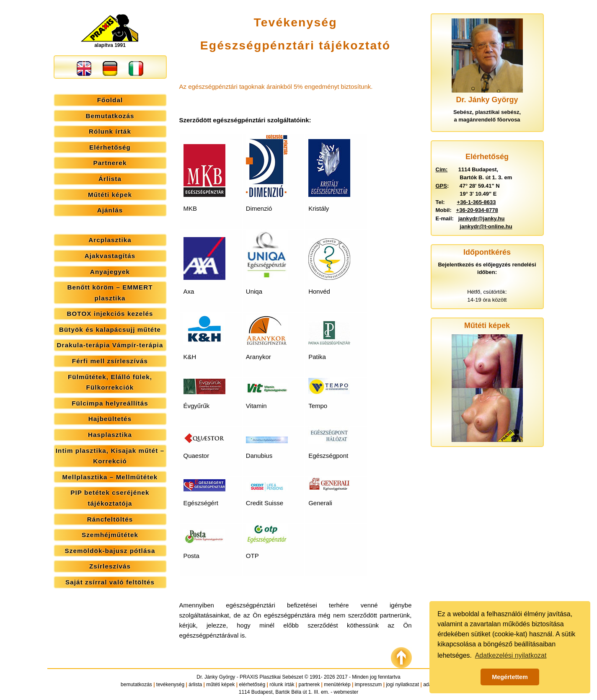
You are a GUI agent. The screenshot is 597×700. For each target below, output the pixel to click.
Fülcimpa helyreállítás (110, 403)
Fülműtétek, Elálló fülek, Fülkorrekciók (110, 382)
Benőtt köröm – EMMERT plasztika (110, 293)
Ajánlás (110, 210)
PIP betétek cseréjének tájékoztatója (110, 498)
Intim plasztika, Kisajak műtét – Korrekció (110, 456)
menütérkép (337, 685)
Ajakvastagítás (110, 256)
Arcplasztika (110, 240)
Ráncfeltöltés (110, 519)
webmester (346, 692)
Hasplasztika (110, 435)
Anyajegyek (110, 272)
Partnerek (110, 163)
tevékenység (170, 685)
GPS (441, 186)
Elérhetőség (110, 147)
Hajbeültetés (110, 419)
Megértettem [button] (510, 677)
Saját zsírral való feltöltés (110, 582)
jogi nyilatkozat (402, 685)
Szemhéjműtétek (110, 535)
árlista (195, 685)
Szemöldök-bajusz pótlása (110, 551)
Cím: (442, 169)
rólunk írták (282, 685)
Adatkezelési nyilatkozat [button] (511, 655)
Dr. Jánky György (216, 677)
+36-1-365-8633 (477, 202)
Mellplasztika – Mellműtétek (110, 477)
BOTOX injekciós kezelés (110, 314)
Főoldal (110, 100)
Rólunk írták (110, 131)
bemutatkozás (136, 685)
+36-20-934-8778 (477, 210)
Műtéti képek (110, 195)
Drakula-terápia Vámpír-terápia (110, 345)
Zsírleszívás (110, 566)
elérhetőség (252, 685)
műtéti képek (220, 685)
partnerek (309, 685)
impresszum (368, 685)
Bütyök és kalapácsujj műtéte (110, 329)
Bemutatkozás (110, 116)
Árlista (110, 179)
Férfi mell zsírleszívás (110, 361)
